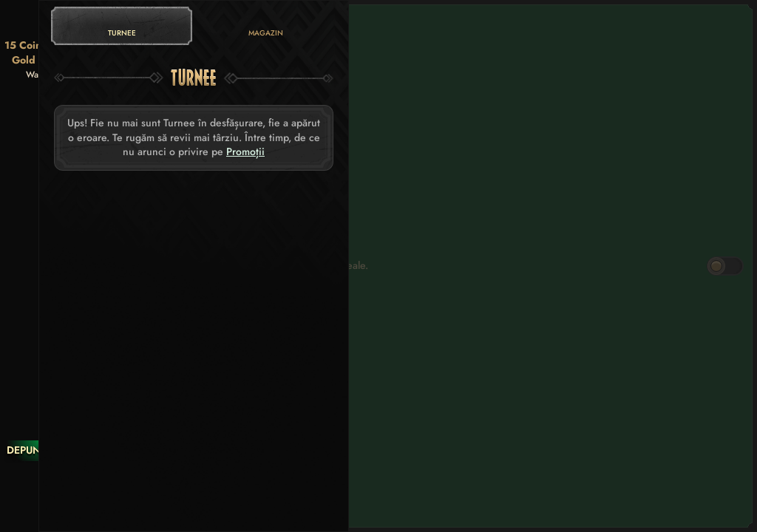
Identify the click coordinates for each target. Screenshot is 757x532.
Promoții (245, 152)
